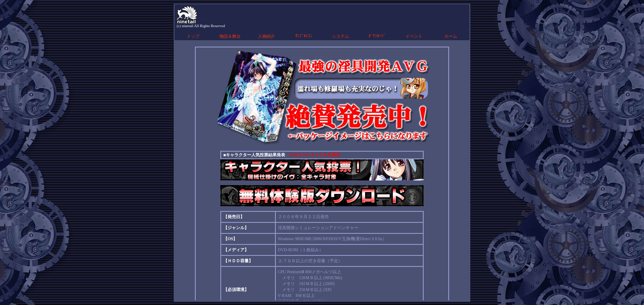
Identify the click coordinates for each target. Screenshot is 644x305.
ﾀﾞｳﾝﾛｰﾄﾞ (377, 36)
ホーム (451, 36)
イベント (414, 36)
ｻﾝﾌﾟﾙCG (304, 36)
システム (341, 36)
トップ (193, 36)
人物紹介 (266, 36)
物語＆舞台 (230, 36)
